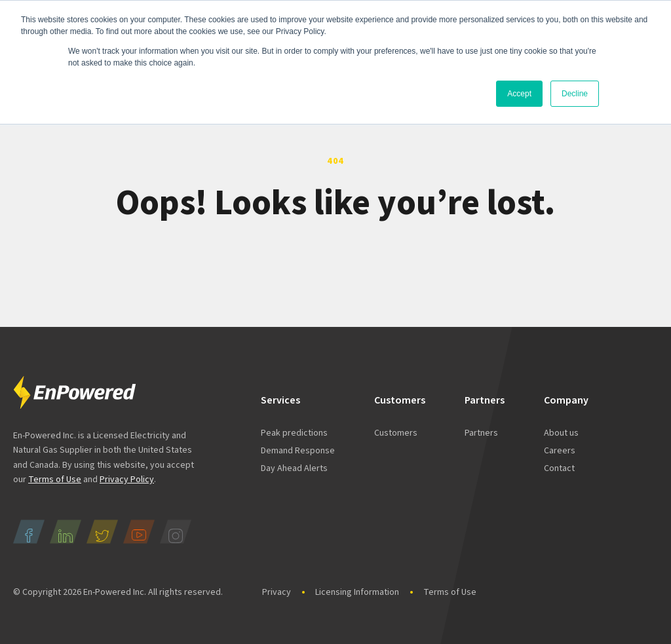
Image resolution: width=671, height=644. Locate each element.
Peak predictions (294, 433)
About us (561, 433)
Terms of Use (55, 480)
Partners (481, 433)
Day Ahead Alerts (294, 468)
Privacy (277, 592)
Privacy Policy (127, 480)
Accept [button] (519, 94)
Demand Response (298, 451)
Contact (559, 468)
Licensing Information (357, 592)
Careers (560, 451)
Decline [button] (575, 94)
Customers (396, 433)
